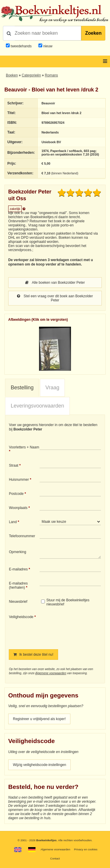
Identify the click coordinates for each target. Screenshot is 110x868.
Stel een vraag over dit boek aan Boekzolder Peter (55, 298)
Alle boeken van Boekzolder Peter (55, 283)
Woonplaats (18, 508)
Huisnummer (19, 480)
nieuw (47, 46)
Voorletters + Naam (24, 447)
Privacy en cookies (86, 849)
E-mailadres (18, 569)
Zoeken (93, 33)
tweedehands (21, 46)
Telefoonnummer (22, 536)
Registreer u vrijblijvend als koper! (39, 719)
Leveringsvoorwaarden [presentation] (37, 406)
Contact (55, 858)
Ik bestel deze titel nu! (33, 655)
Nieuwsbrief (18, 602)
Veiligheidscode (21, 617)
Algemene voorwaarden (51, 673)
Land (13, 522)
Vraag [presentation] (52, 388)
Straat (13, 465)
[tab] (22, 388)
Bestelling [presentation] (22, 388)
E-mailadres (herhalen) (18, 585)
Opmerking (17, 552)
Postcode (16, 494)
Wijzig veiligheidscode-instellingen (39, 765)
